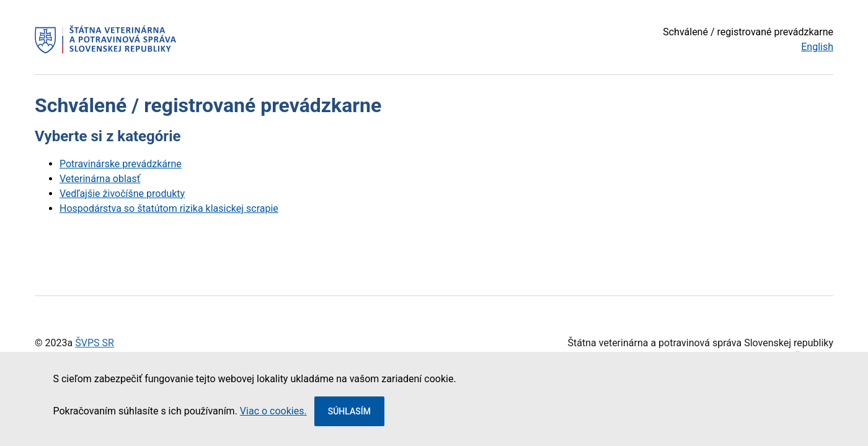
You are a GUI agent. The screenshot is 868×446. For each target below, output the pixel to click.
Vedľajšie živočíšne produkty (122, 194)
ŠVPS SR (95, 343)
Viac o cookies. (273, 411)
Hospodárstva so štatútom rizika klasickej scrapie (169, 208)
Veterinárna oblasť (100, 179)
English (817, 47)
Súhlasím (349, 411)
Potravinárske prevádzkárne (121, 164)
